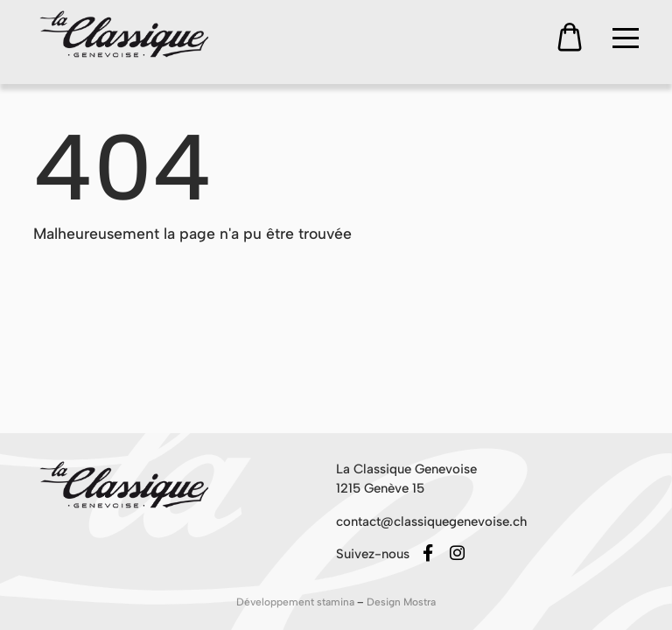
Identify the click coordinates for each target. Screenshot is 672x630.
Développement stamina (297, 602)
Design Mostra (401, 602)
